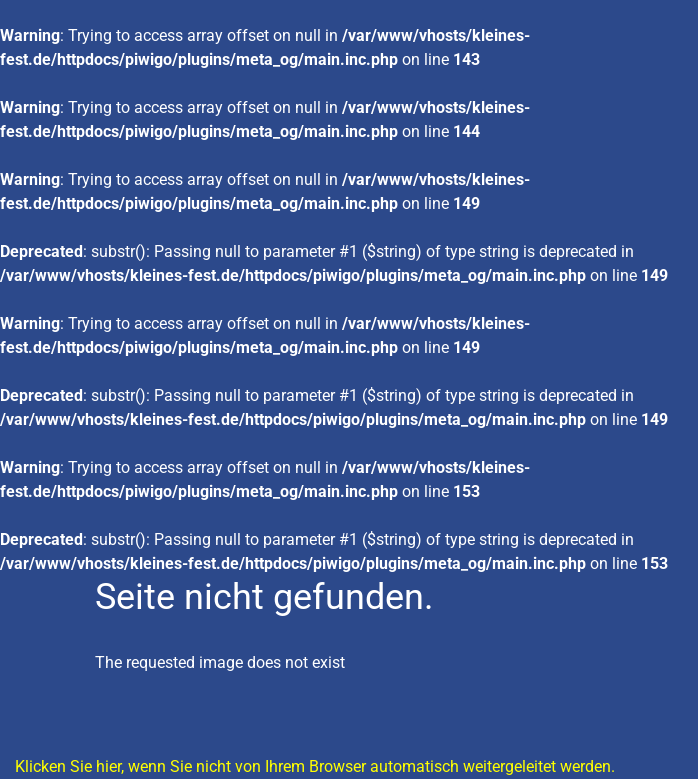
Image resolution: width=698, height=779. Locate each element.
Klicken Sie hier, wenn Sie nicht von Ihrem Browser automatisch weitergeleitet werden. (315, 766)
